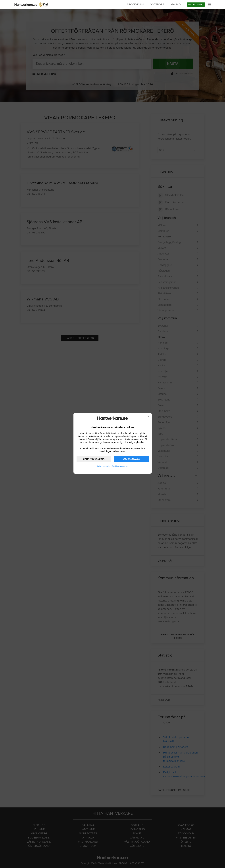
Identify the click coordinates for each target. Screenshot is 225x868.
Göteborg (157, 4)
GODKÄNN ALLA (131, 459)
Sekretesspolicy (104, 466)
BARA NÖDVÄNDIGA (94, 459)
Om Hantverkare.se (120, 466)
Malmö (176, 4)
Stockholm (135, 4)
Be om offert (196, 5)
